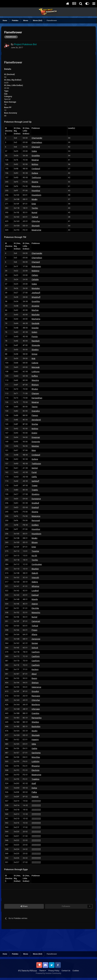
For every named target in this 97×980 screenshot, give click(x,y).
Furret (34, 472)
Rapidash (36, 341)
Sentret (35, 468)
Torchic (35, 208)
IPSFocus (33, 971)
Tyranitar (35, 551)
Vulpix (34, 151)
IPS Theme (22, 971)
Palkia (34, 792)
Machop (35, 310)
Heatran (35, 797)
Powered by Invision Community (48, 973)
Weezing (35, 380)
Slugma (35, 182)
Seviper (35, 643)
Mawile (35, 599)
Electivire (36, 770)
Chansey (35, 393)
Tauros (35, 407)
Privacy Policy (54, 971)
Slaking (35, 582)
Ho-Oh (34, 556)
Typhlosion (36, 177)
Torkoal (35, 217)
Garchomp (36, 753)
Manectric (36, 612)
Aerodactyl (36, 420)
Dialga (34, 788)
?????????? (36, 801)
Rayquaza (36, 696)
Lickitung (36, 372)
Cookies (76, 971)
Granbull (35, 507)
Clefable (35, 279)
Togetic (35, 490)
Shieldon (35, 722)
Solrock (35, 648)
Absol (34, 674)
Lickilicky (36, 761)
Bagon (34, 678)
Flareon (35, 415)
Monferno (36, 705)
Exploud (35, 595)
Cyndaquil (36, 169)
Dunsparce (36, 499)
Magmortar (36, 230)
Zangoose (36, 639)
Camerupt (36, 621)
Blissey (35, 542)
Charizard (36, 147)
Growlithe (36, 156)
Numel (34, 212)
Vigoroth (35, 578)
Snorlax (35, 424)
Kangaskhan (37, 398)
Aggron (35, 604)
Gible (34, 744)
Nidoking (35, 271)
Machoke (36, 315)
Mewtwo (35, 446)
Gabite (34, 748)
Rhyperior (36, 766)
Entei (34, 204)
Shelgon (35, 683)
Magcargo (36, 186)
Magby (35, 199)
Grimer (35, 354)
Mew (34, 450)
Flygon (34, 630)
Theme (43, 971)
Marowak (36, 367)
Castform (36, 652)
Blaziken (35, 569)
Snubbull (35, 503)
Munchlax (36, 757)
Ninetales (36, 288)
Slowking (36, 494)
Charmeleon (37, 142)
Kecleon (35, 669)
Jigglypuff (36, 293)
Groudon (35, 691)
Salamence (36, 687)
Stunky (35, 731)
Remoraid (36, 520)
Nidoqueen (36, 266)
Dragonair (36, 437)
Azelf (34, 783)
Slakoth (35, 573)
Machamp (36, 319)
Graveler (35, 328)
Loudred (35, 591)
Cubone (35, 363)
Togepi (35, 485)
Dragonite (36, 442)
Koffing (35, 376)
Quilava (35, 173)
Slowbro (35, 350)
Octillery (35, 525)
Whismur (36, 586)
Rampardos (37, 718)
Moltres (35, 164)
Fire (6, 94)
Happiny (35, 740)
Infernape (36, 709)
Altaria (34, 634)
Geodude (36, 323)
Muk (33, 358)
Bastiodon (36, 726)
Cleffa (34, 477)
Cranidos (35, 713)
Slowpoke (36, 345)
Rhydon (35, 389)
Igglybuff (35, 481)
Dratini (34, 433)
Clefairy (35, 275)
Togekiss (36, 779)
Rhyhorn (35, 385)
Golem (34, 332)
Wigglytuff (36, 297)
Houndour (36, 191)
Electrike (35, 608)
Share (24, 906)
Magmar (35, 160)
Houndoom (36, 195)
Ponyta (35, 337)
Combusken (37, 564)
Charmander (37, 138)
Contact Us (66, 971)
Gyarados (36, 411)
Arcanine (35, 306)
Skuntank (36, 226)
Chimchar (36, 221)
